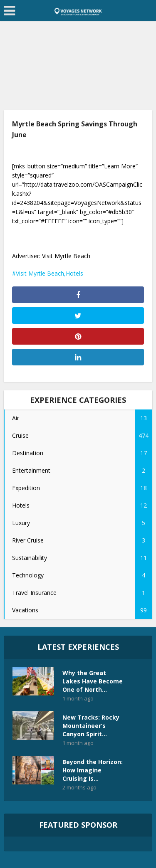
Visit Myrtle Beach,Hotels (50, 273)
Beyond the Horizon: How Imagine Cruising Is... (93, 770)
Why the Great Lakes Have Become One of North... (93, 681)
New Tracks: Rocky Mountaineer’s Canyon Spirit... (91, 726)
